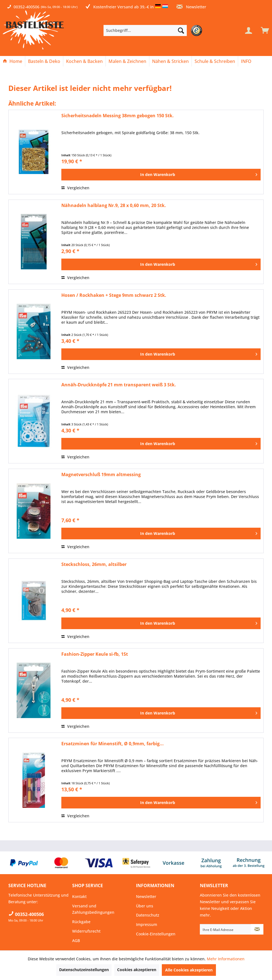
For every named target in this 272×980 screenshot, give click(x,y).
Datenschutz (148, 915)
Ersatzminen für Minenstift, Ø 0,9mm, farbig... (113, 744)
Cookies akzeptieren (137, 970)
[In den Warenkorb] (161, 175)
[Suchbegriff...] (145, 30)
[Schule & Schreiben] (215, 61)
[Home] (12, 61)
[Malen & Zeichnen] (127, 61)
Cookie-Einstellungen (156, 934)
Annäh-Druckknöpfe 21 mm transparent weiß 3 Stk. (119, 385)
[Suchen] (181, 30)
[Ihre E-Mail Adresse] (225, 929)
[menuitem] (153, 30)
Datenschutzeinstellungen (84, 970)
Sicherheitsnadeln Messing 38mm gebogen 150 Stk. (118, 116)
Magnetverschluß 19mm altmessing (101, 475)
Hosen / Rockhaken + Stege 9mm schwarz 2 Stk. (114, 295)
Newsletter (191, 7)
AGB (76, 941)
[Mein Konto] (248, 30)
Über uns (145, 906)
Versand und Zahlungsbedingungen (93, 909)
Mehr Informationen (226, 959)
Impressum (147, 924)
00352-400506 (27, 7)
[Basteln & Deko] (44, 61)
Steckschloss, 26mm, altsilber (94, 564)
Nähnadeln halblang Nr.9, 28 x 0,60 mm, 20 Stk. (114, 206)
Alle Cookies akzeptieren (189, 970)
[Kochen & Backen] (84, 61)
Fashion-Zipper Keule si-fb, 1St (95, 654)
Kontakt (79, 896)
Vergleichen (75, 188)
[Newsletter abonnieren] (257, 929)
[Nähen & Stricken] (170, 61)
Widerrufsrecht (86, 931)
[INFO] (246, 61)
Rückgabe (81, 922)
